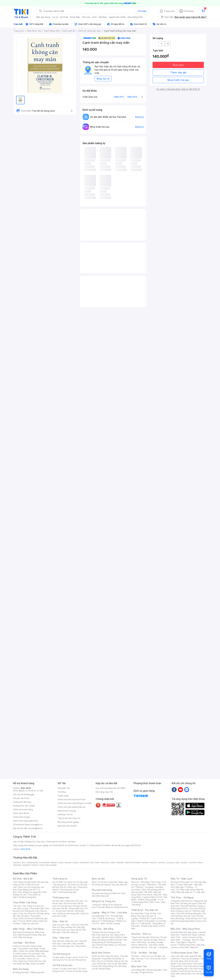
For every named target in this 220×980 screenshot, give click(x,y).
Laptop (117, 923)
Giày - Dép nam (61, 938)
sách (94, 17)
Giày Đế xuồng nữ (70, 932)
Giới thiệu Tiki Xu (65, 814)
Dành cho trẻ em (26, 918)
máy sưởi (175, 956)
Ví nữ (81, 957)
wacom (153, 862)
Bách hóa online (145, 895)
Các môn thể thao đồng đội (189, 913)
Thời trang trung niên (67, 892)
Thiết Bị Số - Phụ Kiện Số (145, 910)
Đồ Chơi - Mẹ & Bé (23, 879)
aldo (113, 862)
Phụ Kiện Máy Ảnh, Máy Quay (184, 932)
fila (47, 865)
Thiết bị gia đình (37, 972)
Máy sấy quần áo (185, 892)
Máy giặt (180, 887)
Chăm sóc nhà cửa (30, 923)
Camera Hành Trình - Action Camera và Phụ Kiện (188, 937)
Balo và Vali (98, 879)
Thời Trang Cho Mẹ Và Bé (24, 882)
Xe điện (158, 956)
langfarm (27, 865)
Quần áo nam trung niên (69, 913)
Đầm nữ (63, 882)
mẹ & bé (64, 17)
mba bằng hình (135, 17)
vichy (42, 865)
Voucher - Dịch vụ (141, 934)
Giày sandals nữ (68, 927)
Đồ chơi (41, 882)
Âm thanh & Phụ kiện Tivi (182, 882)
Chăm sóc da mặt (21, 946)
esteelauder (33, 862)
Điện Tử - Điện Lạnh (182, 879)
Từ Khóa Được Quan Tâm (184, 953)
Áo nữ (55, 882)
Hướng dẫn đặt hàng (22, 802)
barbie (54, 862)
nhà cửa (86, 17)
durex (76, 862)
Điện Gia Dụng (21, 969)
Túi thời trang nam (62, 965)
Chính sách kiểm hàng (23, 809)
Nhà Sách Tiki (139, 966)
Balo (94, 882)
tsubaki (53, 865)
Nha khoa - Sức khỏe (148, 945)
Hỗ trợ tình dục (36, 961)
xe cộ (55, 17)
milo (97, 862)
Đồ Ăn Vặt (102, 964)
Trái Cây (17, 906)
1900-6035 (26, 788)
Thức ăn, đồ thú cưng (27, 921)
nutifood (129, 862)
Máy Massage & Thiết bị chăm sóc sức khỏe (31, 952)
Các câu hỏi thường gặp (24, 794)
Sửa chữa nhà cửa (105, 935)
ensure (68, 862)
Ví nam (55, 969)
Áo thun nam (58, 901)
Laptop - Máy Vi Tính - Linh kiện (110, 912)
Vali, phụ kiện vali (120, 885)
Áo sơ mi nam (70, 903)
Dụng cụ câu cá (184, 911)
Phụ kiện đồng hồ (105, 907)
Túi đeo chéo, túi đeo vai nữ (65, 957)
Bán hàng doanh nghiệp (68, 822)
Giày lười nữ (76, 930)
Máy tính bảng (25, 937)
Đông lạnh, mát (32, 911)
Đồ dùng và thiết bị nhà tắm (110, 940)
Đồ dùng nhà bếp (21, 972)
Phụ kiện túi (81, 960)
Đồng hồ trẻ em (121, 907)
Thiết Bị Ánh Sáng (188, 935)
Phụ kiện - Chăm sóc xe (142, 956)
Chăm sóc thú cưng (101, 956)
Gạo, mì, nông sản (28, 913)
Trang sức (96, 905)
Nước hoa (23, 961)
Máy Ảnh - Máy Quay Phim (185, 929)
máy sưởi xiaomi (191, 966)
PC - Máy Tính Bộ (104, 923)
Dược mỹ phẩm (38, 964)
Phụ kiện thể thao (188, 906)
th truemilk (45, 862)
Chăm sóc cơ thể (27, 951)
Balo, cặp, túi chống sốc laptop (110, 883)
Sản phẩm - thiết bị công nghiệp (149, 898)
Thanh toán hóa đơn (140, 937)
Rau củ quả (23, 908)
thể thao (103, 17)
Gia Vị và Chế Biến (105, 961)
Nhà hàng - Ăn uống (146, 942)
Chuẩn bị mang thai (27, 897)
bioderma (84, 862)
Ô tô (147, 959)
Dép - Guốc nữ (72, 925)
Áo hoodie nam (65, 906)
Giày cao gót (58, 925)
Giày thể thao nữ (193, 918)
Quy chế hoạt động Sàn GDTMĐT (111, 788)
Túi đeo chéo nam (68, 969)
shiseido (17, 865)
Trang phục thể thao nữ (181, 901)
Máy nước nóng (188, 890)
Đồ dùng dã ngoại (189, 903)
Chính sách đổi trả (21, 813)
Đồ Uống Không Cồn (108, 966)
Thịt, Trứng (27, 906)
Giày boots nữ (63, 930)
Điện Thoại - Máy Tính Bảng (28, 929)
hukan (35, 865)
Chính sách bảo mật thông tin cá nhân (75, 803)
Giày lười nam (58, 941)
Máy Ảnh (194, 947)
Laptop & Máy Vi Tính (152, 897)
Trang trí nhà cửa (99, 932)
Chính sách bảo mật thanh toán (72, 799)
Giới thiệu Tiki (64, 788)
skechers (105, 862)
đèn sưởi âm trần (184, 974)
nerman (145, 862)
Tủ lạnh (179, 885)
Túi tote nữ (69, 960)
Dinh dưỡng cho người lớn (29, 892)
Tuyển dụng (63, 796)
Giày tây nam (72, 941)
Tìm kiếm (142, 11)
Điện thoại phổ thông (27, 935)
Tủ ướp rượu (199, 892)
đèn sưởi (184, 956)
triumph (120, 862)
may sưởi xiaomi (185, 964)
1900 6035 (25, 849)
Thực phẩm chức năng (28, 949)
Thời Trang (155, 882)
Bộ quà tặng (105, 969)
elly (92, 862)
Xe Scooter (155, 959)
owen (61, 862)
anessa (162, 862)
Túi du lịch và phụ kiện (107, 882)
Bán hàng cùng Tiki (104, 792)
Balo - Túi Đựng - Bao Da (187, 940)
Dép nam (67, 944)
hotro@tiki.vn (36, 825)
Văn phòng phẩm (154, 970)
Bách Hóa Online (101, 953)
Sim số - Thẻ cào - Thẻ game (154, 947)
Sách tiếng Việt (138, 970)
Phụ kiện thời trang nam (109, 895)
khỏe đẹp (75, 17)
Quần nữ (71, 882)
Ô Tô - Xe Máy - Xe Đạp (144, 953)
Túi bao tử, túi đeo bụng (76, 971)
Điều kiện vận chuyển (67, 826)
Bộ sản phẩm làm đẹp (29, 962)
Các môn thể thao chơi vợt (188, 915)
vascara (17, 862)
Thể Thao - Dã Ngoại (182, 897)
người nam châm (117, 17)
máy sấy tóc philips (190, 959)
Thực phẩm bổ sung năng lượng (189, 920)
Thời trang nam (61, 897)
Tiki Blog (62, 792)
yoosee (170, 862)
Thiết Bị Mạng (107, 921)
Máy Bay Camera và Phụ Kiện (188, 946)
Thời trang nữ (60, 879)
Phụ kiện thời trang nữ (101, 893)
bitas (200, 862)
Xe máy (140, 959)
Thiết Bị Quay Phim (187, 945)
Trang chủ (169, 11)
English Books (147, 972)
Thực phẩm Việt (37, 908)
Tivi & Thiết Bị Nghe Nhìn (147, 901)
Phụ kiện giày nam (66, 946)
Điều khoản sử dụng (67, 811)
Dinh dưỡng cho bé (27, 890)
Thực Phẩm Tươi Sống (25, 902)
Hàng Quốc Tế (139, 879)
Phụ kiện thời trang (102, 890)
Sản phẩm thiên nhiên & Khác (29, 955)
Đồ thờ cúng (102, 945)
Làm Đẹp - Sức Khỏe (24, 943)
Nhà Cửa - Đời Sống (103, 929)
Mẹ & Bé (148, 892)
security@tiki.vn (35, 828)
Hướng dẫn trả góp (21, 817)
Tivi (177, 890)
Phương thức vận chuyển (24, 806)
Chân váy (72, 887)
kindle (137, 862)
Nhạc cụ (113, 945)
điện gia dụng (43, 17)
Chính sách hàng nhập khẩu (25, 821)
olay (177, 862)
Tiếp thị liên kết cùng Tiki (69, 818)
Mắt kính (116, 893)
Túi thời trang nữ (61, 954)
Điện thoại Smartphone (23, 932)
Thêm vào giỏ (178, 72)
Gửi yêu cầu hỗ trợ (21, 798)
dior (24, 862)
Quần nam (70, 901)
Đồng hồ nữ (108, 905)
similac (184, 862)
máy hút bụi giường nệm (187, 967)
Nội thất (105, 937)
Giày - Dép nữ (60, 921)
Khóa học (155, 937)
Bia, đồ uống (23, 916)
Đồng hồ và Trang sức (104, 901)
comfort (193, 862)
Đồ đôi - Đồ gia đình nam (73, 908)
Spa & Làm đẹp (150, 940)
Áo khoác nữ (74, 885)
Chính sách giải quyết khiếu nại (72, 807)
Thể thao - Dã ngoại (144, 887)
